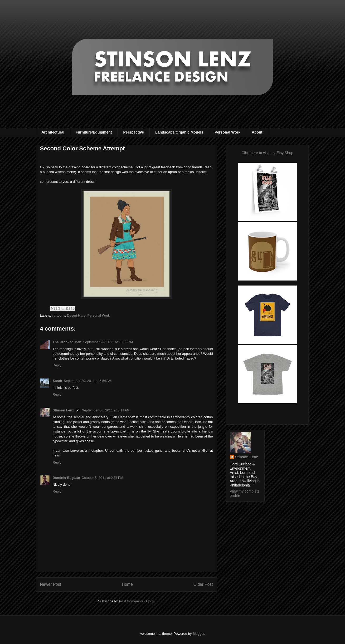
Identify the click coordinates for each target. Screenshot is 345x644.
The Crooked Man (67, 342)
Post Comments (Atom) (137, 601)
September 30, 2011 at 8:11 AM (106, 410)
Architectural (53, 132)
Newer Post (51, 584)
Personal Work (227, 132)
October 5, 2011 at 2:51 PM (103, 478)
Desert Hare (76, 315)
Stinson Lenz (63, 410)
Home (127, 584)
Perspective (134, 132)
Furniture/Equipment (94, 132)
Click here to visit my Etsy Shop (267, 153)
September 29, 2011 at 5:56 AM (88, 381)
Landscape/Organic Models (179, 132)
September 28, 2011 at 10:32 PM (108, 342)
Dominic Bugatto (66, 478)
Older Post (203, 584)
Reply (57, 365)
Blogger (198, 634)
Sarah (57, 381)
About (257, 132)
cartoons (59, 315)
